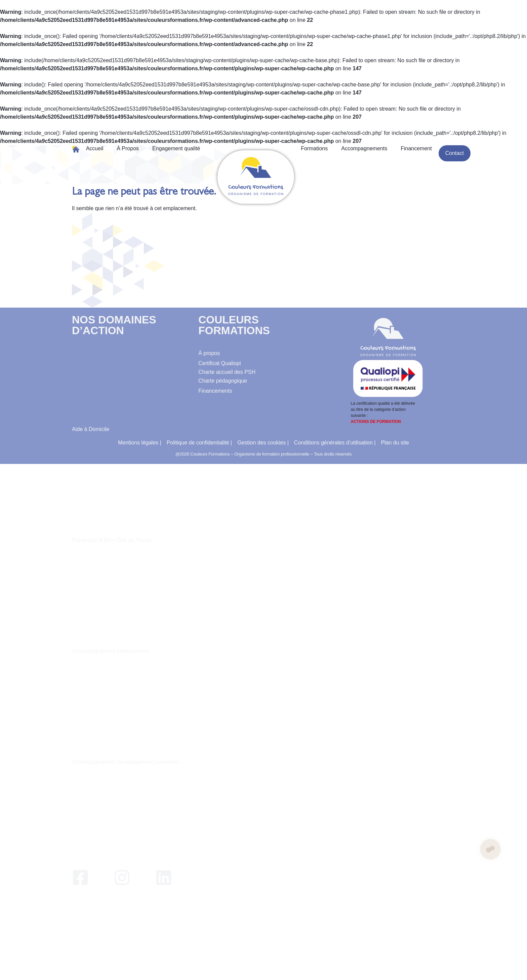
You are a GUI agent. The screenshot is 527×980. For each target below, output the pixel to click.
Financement (416, 148)
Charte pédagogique (223, 381)
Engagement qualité (176, 148)
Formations (314, 148)
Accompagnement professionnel (110, 651)
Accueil (95, 148)
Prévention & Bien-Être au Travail (112, 540)
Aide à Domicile (91, 429)
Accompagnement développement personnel (125, 762)
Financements (215, 391)
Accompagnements (364, 148)
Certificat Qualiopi (219, 363)
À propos (209, 353)
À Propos (128, 148)
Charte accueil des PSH (227, 372)
